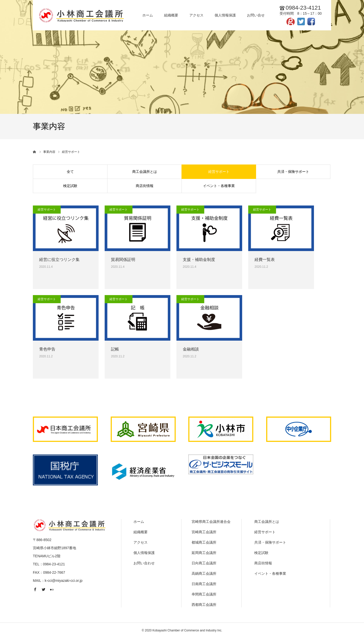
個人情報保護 (144, 553)
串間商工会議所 (204, 594)
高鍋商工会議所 (204, 573)
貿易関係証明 (123, 260)
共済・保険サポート (293, 172)
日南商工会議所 (204, 584)
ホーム (139, 522)
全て (70, 172)
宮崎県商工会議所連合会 (211, 522)
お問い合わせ (144, 563)
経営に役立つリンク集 (59, 260)
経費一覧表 (265, 260)
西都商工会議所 (204, 605)
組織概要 (141, 532)
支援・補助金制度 (199, 260)
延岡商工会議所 (204, 553)
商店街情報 (145, 186)
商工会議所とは (145, 172)
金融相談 (191, 349)
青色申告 (47, 349)
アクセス (141, 542)
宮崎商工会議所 (204, 532)
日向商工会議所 (204, 563)
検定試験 (70, 186)
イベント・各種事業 (219, 186)
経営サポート (219, 172)
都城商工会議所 (204, 542)
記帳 (115, 349)
